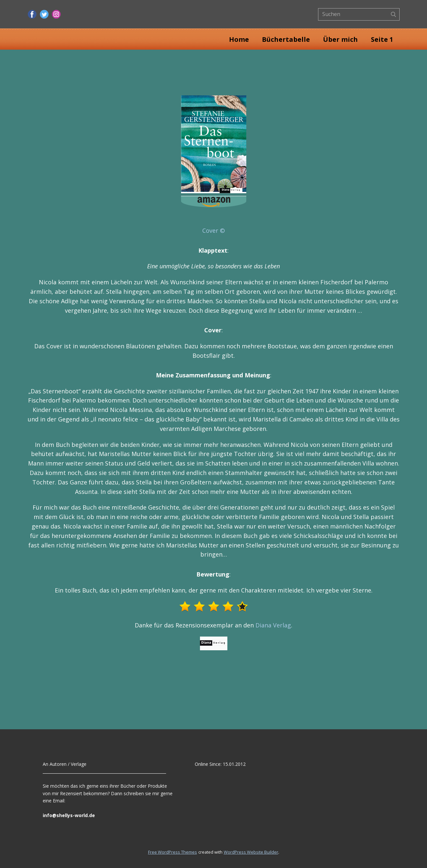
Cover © (214, 230)
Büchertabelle (286, 39)
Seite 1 (382, 39)
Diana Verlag (273, 625)
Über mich (340, 39)
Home (239, 39)
